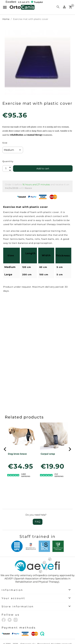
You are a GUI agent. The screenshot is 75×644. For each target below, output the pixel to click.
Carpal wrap (48, 454)
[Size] (13, 150)
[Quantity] (7, 169)
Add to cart (43, 169)
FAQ (38, 522)
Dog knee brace (17, 454)
